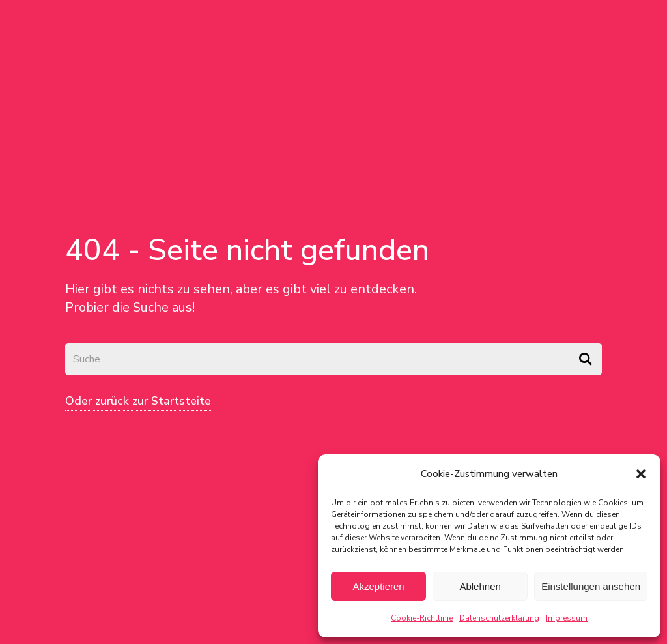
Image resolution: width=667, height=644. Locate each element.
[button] (641, 474)
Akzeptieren (378, 586)
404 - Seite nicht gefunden (247, 250)
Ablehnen (480, 586)
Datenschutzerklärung (499, 618)
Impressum (567, 618)
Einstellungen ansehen (591, 586)
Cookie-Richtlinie (422, 618)
